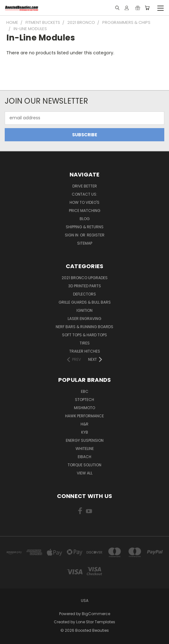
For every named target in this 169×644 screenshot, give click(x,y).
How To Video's (84, 202)
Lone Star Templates (96, 622)
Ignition (84, 310)
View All (85, 473)
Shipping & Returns (85, 227)
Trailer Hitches (85, 351)
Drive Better (85, 186)
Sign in (72, 235)
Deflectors (84, 294)
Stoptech (84, 400)
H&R (84, 424)
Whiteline (85, 449)
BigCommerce (96, 614)
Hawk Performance (84, 416)
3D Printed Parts (85, 286)
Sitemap (85, 243)
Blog (85, 219)
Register (96, 235)
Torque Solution (84, 465)
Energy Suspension (85, 440)
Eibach (84, 457)
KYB (85, 432)
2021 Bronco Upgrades (85, 278)
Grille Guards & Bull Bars (85, 302)
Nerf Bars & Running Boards (84, 327)
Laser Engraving (84, 319)
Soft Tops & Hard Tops (84, 335)
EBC (85, 391)
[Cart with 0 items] (147, 8)
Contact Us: (84, 194)
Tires (85, 343)
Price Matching (85, 211)
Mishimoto (84, 408)
